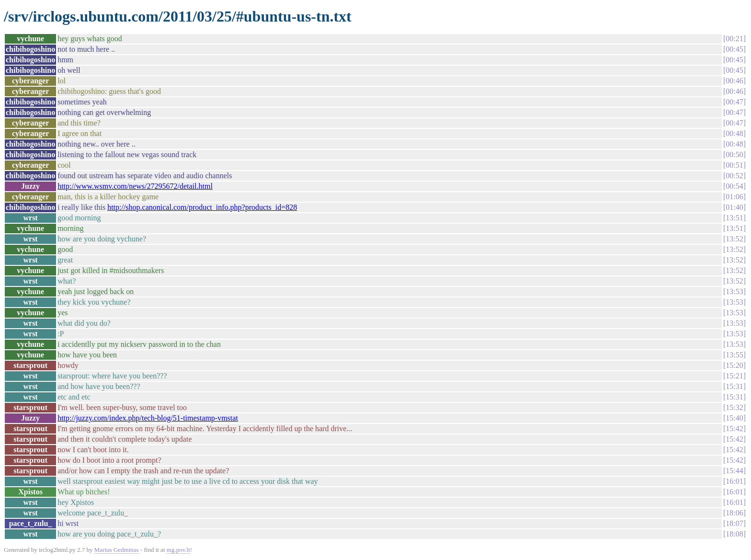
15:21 (734, 376)
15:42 (734, 429)
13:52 (734, 239)
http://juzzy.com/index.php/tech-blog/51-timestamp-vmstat (148, 418)
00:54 (734, 186)
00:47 (734, 102)
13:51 (734, 218)
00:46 (734, 81)
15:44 (734, 471)
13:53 (734, 291)
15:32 (734, 407)
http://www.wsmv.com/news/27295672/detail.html (135, 186)
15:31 (734, 386)
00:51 (734, 165)
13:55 (734, 355)
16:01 (734, 481)
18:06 (734, 513)
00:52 (734, 176)
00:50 (734, 154)
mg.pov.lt (178, 550)
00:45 (734, 49)
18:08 (734, 534)
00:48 (734, 133)
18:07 (734, 523)
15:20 (734, 365)
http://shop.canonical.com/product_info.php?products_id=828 (202, 207)
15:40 (734, 418)
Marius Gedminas (117, 550)
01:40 (734, 207)
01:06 (734, 197)
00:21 (734, 39)
